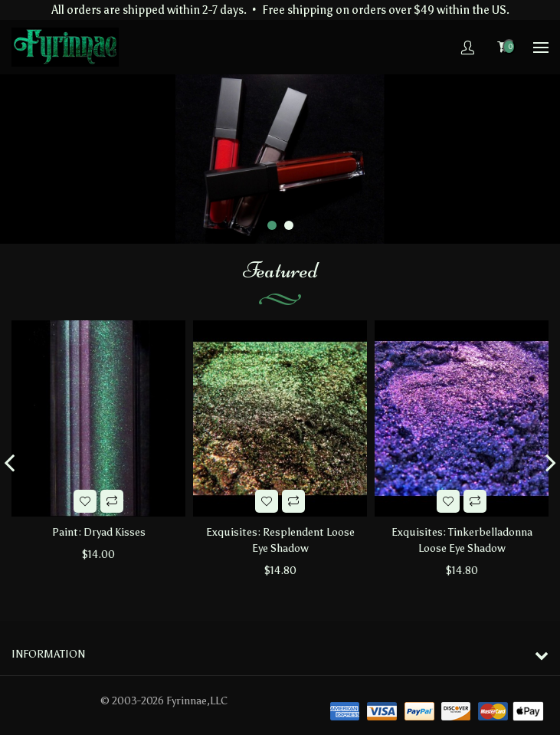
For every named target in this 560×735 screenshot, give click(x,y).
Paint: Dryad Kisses (99, 532)
